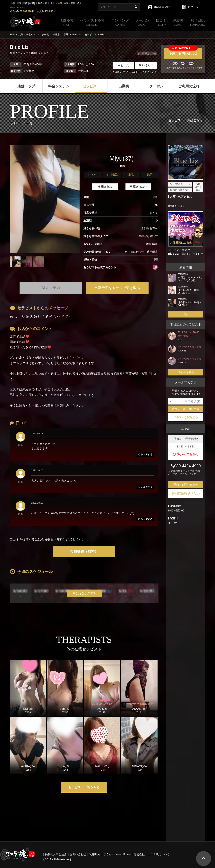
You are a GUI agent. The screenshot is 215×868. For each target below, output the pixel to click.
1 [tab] (45, 270)
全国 (13, 3)
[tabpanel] (45, 199)
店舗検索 (66, 23)
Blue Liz (173, 254)
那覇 (13, 53)
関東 (19, 3)
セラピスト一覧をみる (84, 787)
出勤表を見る (186, 372)
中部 (31, 3)
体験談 (178, 23)
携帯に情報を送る (180, 190)
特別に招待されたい (186, 493)
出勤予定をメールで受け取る (117, 288)
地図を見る (176, 206)
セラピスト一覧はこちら (185, 120)
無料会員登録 (159, 4)
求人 (79, 3)
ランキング (120, 23)
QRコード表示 (198, 187)
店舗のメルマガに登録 (186, 409)
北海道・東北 (42, 3)
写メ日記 (198, 23)
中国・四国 (70, 3)
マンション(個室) (28, 53)
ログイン (190, 4)
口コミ (161, 23)
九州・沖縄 (56, 3)
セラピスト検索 (92, 23)
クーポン (142, 23)
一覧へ (186, 314)
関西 (25, 3)
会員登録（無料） (84, 551)
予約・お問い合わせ (183, 51)
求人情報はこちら (147, 53)
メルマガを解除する (186, 417)
